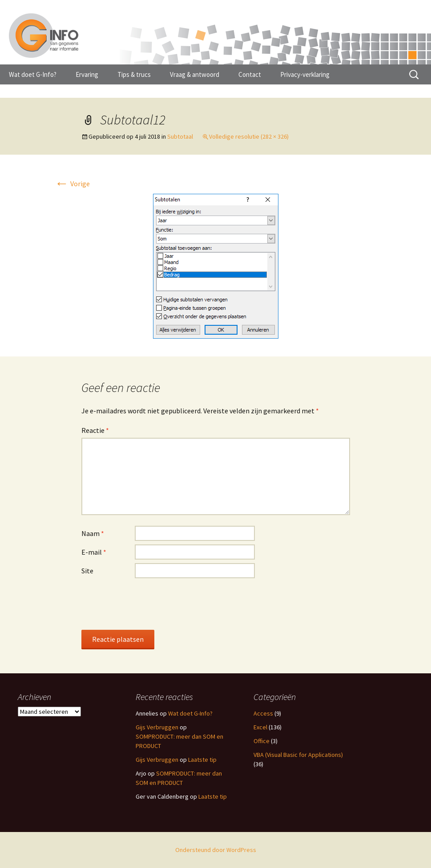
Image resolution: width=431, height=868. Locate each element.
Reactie (95, 430)
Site (87, 571)
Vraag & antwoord (195, 74)
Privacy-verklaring (305, 74)
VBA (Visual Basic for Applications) (298, 755)
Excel (260, 727)
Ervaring (87, 74)
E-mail (94, 552)
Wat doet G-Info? (33, 74)
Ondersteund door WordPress (216, 850)
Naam (93, 533)
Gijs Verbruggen (157, 727)
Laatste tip (202, 760)
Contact (250, 74)
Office (262, 741)
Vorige (72, 184)
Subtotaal (180, 136)
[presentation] (149, 604)
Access (263, 713)
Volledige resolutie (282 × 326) (249, 136)
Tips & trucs (134, 74)
